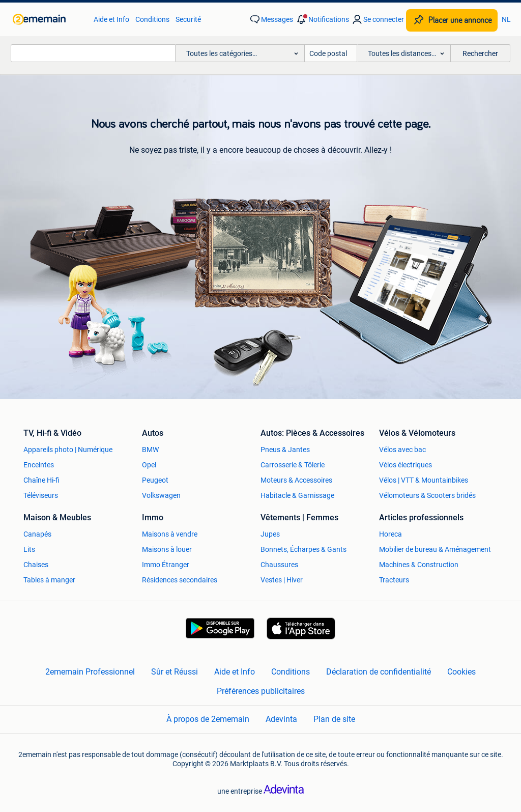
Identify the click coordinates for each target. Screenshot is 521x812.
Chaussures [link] (279, 565)
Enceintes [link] (39, 465)
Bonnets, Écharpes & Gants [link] (303, 549)
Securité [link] (188, 19)
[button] (322, 19)
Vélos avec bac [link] (402, 450)
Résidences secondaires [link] (180, 580)
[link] (48, 19)
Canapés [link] (37, 534)
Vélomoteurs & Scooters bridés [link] (427, 495)
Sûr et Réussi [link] (175, 672)
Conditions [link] (152, 19)
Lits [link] (29, 549)
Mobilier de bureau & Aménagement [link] (435, 549)
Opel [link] (149, 465)
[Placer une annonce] (452, 20)
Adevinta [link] (281, 719)
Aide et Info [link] (111, 19)
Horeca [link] (390, 534)
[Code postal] (331, 53)
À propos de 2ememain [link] (208, 719)
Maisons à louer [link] (167, 549)
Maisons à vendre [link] (170, 534)
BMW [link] (150, 450)
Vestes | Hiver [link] (282, 580)
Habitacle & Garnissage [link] (297, 495)
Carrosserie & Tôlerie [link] (293, 465)
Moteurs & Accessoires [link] (296, 480)
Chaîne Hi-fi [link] (41, 480)
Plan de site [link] (334, 719)
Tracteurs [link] (394, 580)
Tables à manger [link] (49, 580)
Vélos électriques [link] (406, 465)
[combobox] (93, 53)
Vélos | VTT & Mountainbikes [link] (424, 480)
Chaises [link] (36, 565)
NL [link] (506, 19)
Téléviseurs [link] (41, 495)
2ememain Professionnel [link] (90, 672)
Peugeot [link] (155, 480)
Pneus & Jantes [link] (285, 450)
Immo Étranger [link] (166, 565)
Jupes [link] (270, 534)
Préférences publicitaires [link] (261, 691)
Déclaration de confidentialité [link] (379, 672)
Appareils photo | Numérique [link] (68, 450)
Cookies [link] (461, 672)
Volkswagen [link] (161, 495)
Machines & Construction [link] (419, 565)
